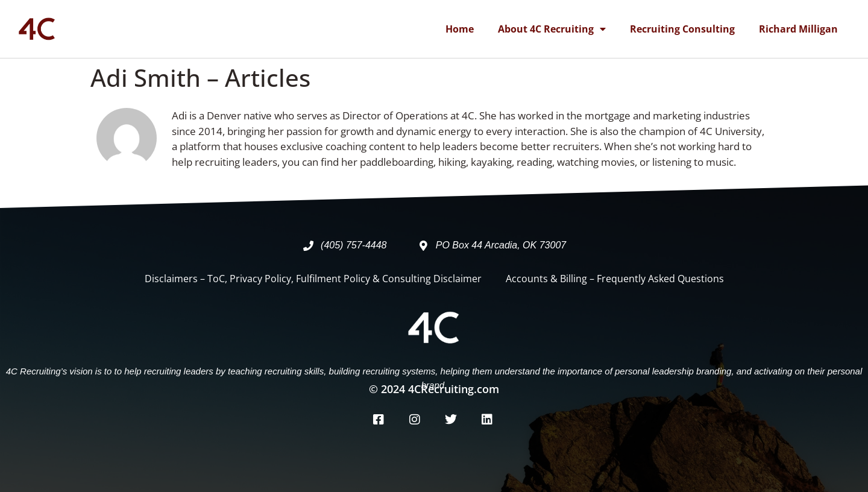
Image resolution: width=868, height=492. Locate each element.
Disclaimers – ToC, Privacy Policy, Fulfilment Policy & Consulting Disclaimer (313, 279)
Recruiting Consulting (682, 29)
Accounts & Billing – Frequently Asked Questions (615, 279)
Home (460, 29)
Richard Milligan (798, 29)
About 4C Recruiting (552, 29)
